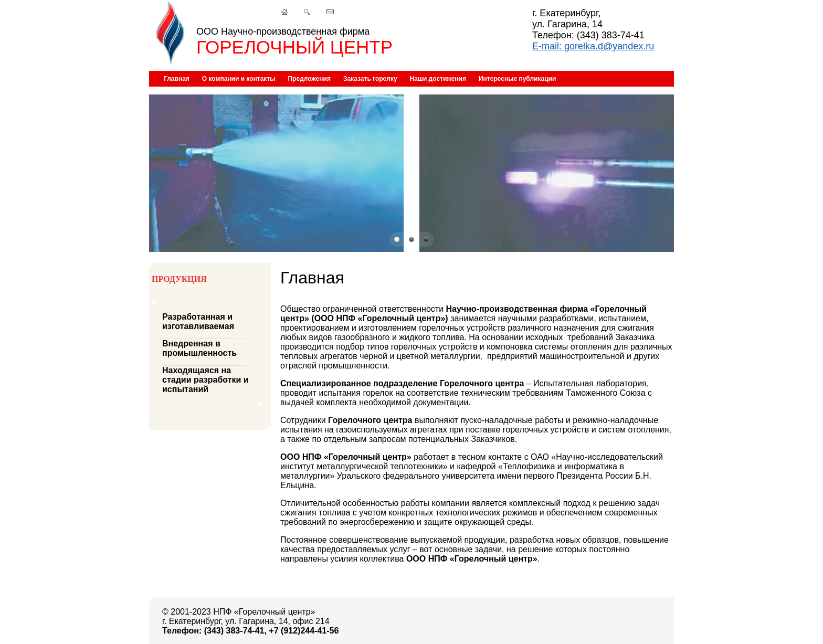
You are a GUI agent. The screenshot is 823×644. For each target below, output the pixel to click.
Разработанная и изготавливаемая (198, 321)
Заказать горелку (370, 79)
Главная (177, 79)
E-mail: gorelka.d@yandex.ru (593, 46)
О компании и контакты (239, 79)
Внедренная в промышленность (199, 348)
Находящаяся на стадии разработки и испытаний (205, 380)
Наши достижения (438, 79)
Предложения (309, 79)
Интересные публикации (517, 79)
